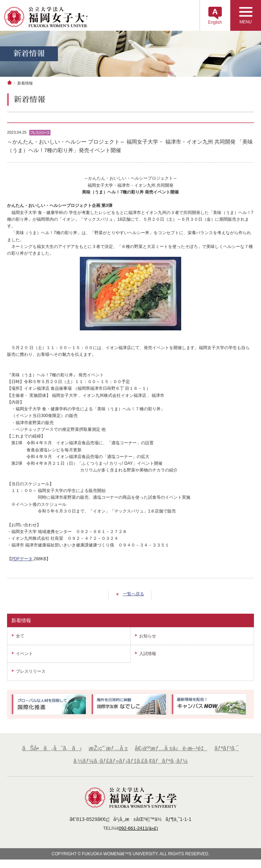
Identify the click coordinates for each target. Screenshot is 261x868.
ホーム (10, 83)
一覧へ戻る (134, 595)
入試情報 (148, 655)
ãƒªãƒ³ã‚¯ (227, 750)
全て (20, 637)
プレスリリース (31, 672)
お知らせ (148, 637)
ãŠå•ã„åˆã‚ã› (51, 750)
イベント (24, 655)
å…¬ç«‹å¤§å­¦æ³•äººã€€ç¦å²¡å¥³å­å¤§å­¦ (50, 17)
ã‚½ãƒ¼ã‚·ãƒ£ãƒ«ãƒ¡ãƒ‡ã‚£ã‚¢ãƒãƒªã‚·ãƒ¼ (131, 762)
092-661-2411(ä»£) (138, 830)
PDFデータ (22, 560)
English (213, 23)
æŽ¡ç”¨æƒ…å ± (108, 750)
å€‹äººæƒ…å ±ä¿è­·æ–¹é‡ (171, 750)
